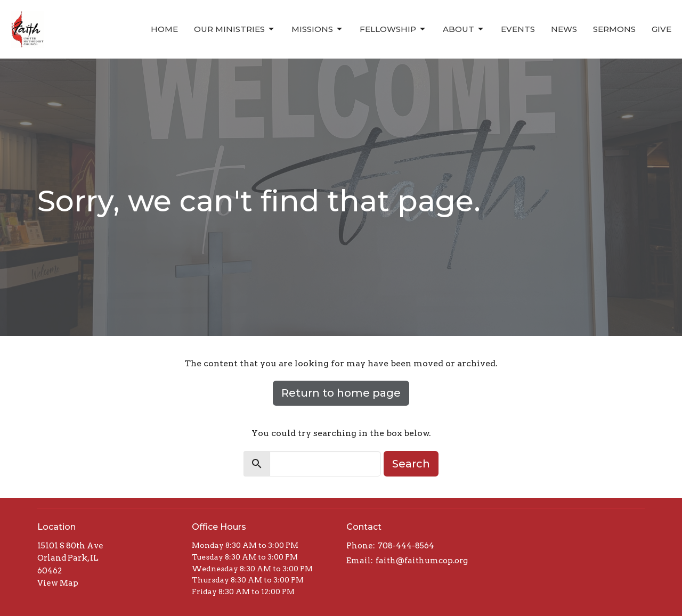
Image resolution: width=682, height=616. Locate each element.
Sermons (614, 29)
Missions (318, 29)
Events (518, 29)
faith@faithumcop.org (422, 561)
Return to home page (341, 393)
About (464, 29)
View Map (58, 583)
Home (164, 29)
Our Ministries (235, 29)
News (564, 29)
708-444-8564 (406, 546)
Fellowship (393, 29)
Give (661, 29)
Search (411, 464)
